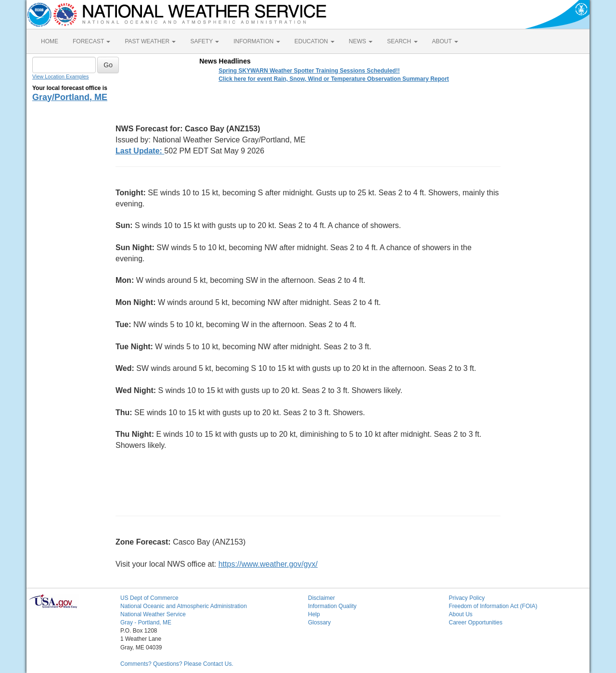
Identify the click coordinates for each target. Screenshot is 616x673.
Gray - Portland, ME (146, 622)
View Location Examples (60, 76)
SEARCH (402, 41)
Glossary (319, 622)
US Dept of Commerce (149, 598)
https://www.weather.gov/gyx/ (268, 564)
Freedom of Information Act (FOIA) (493, 606)
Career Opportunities (476, 622)
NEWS (361, 41)
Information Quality (332, 606)
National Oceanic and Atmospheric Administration (184, 606)
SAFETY (205, 41)
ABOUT (445, 41)
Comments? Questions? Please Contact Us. (177, 664)
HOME (50, 41)
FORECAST (91, 41)
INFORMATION (257, 41)
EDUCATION (314, 41)
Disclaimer (321, 598)
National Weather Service (153, 614)
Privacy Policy (467, 598)
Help (314, 614)
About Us (461, 614)
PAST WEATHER (150, 41)
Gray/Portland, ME (70, 97)
